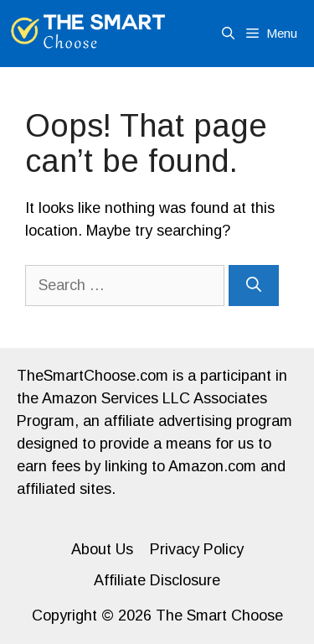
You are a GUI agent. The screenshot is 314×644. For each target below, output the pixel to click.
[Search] (254, 286)
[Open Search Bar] (228, 34)
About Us (102, 549)
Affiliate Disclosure (157, 580)
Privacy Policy (197, 549)
